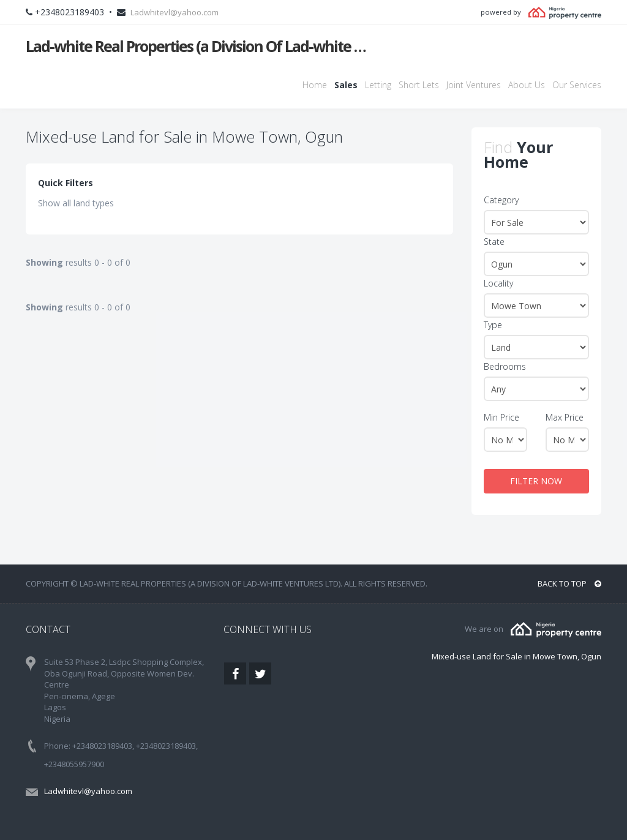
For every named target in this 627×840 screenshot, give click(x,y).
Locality (498, 283)
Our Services (577, 85)
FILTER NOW (536, 481)
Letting (378, 85)
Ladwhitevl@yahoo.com (175, 12)
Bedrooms (505, 366)
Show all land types (76, 203)
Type (493, 325)
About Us (527, 85)
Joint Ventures (474, 85)
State (494, 242)
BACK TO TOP (569, 583)
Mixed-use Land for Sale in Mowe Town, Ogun (516, 656)
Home (315, 85)
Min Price (501, 417)
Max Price (565, 417)
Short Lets (419, 85)
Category (501, 200)
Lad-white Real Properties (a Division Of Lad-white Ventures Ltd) (198, 46)
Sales (346, 85)
